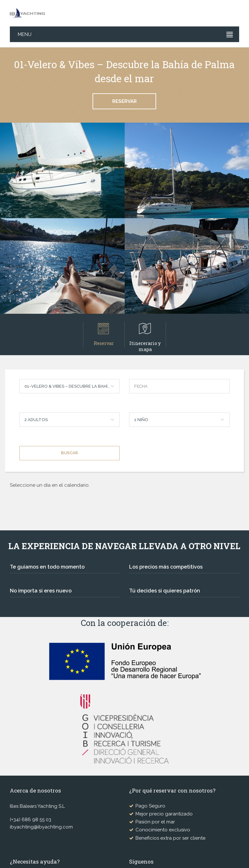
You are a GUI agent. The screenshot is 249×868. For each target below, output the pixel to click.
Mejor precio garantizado (164, 814)
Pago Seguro (150, 806)
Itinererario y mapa (145, 335)
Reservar (125, 101)
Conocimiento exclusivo (163, 830)
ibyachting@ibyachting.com (41, 827)
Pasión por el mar (155, 822)
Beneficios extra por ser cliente (170, 838)
